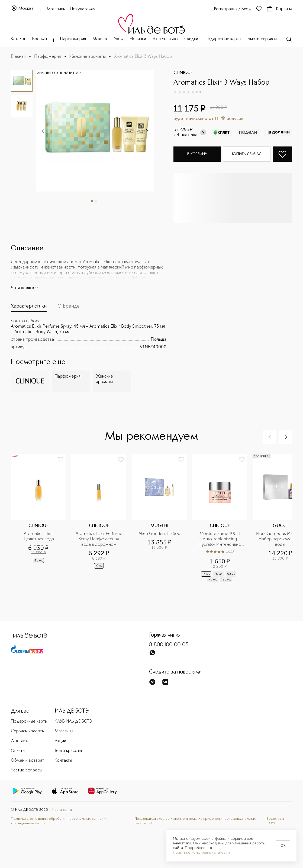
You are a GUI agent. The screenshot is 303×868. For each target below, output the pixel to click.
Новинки (138, 39)
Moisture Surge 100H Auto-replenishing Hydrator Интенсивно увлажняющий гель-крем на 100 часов (220, 539)
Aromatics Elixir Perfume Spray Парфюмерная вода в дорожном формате (99, 539)
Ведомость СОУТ (275, 821)
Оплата (18, 751)
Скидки (191, 39)
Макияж (100, 39)
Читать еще (25, 288)
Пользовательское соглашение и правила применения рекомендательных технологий (195, 821)
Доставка (20, 741)
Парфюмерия (73, 39)
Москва (22, 9)
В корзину (197, 154)
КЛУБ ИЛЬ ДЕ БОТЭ (73, 722)
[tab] (29, 308)
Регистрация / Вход (233, 9)
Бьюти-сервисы (262, 39)
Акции (60, 741)
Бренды (40, 39)
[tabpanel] (89, 334)
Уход (119, 39)
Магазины (56, 9)
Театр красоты (68, 751)
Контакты (63, 761)
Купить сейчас (247, 154)
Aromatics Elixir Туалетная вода (39, 536)
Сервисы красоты (28, 731)
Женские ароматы (88, 56)
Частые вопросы (27, 770)
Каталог (18, 39)
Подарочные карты (223, 39)
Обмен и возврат (28, 761)
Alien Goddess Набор (159, 533)
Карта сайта (62, 810)
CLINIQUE (183, 73)
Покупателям (83, 9)
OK (283, 846)
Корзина (279, 9)
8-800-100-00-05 (169, 645)
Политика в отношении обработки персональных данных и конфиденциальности (59, 821)
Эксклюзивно (165, 39)
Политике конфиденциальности (201, 853)
